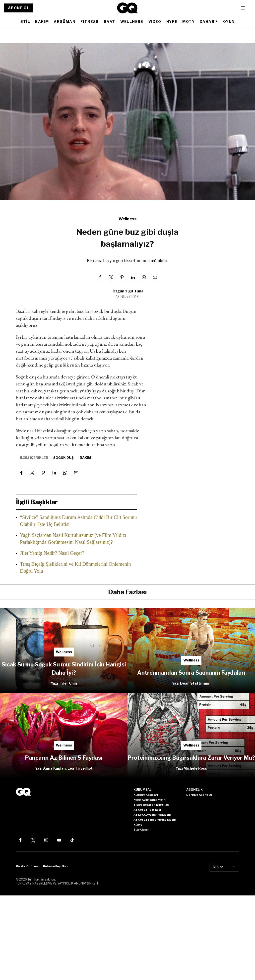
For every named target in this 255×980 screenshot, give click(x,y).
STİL (25, 22)
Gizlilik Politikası (28, 866)
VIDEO (155, 22)
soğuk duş (64, 458)
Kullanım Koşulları (55, 866)
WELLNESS (132, 22)
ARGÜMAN (65, 22)
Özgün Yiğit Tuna (128, 291)
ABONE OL (19, 8)
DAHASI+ (209, 22)
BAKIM (42, 22)
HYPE (172, 22)
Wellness (127, 219)
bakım (85, 458)
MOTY (189, 22)
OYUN (229, 22)
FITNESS (90, 22)
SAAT (110, 22)
